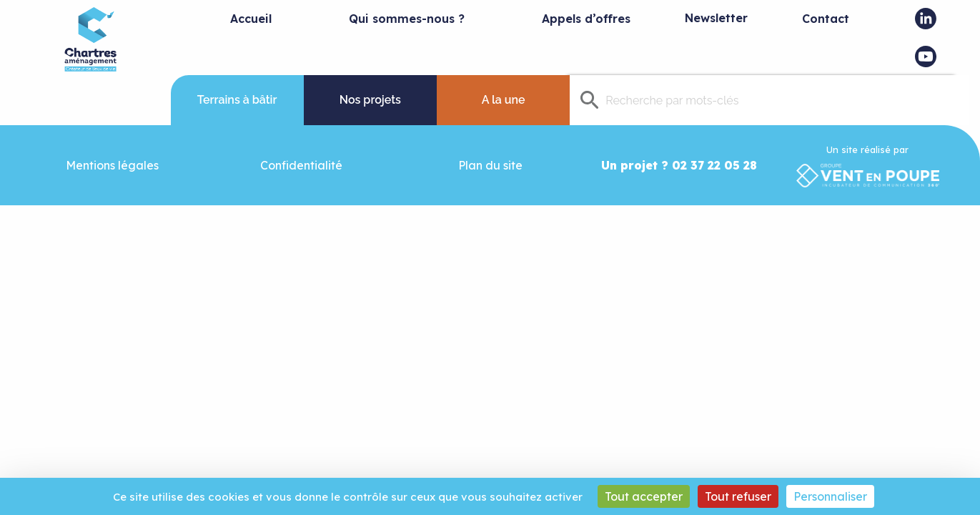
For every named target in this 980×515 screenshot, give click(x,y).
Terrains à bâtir (237, 100)
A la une (504, 100)
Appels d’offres (586, 19)
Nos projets (370, 100)
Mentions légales (112, 165)
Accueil (251, 19)
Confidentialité (301, 165)
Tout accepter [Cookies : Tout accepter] (644, 496)
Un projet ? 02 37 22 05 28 (679, 165)
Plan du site (490, 165)
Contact (826, 19)
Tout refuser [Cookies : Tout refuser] (738, 496)
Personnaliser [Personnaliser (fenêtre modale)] (830, 496)
